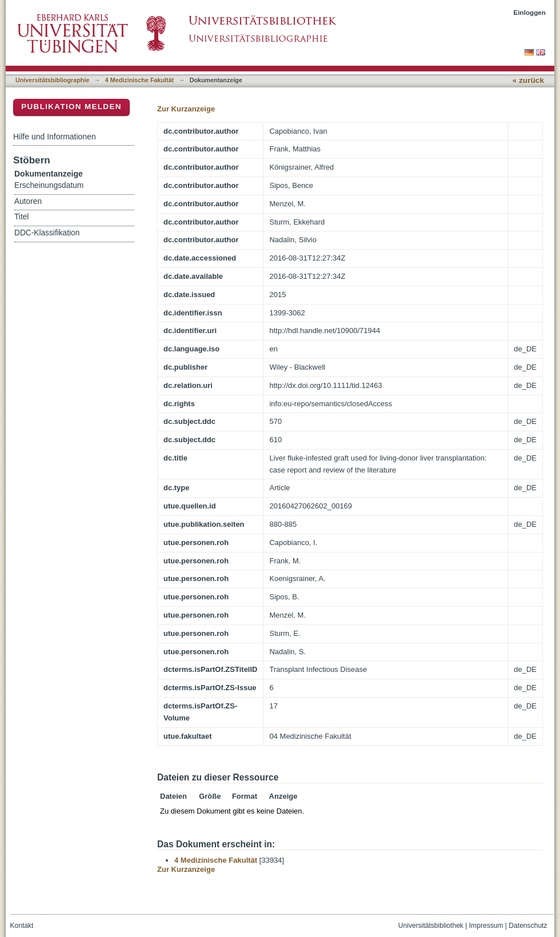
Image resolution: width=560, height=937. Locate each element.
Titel (21, 217)
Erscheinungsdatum (49, 185)
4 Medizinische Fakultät (139, 80)
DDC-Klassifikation (47, 233)
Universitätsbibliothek (431, 926)
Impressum (486, 926)
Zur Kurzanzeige (186, 109)
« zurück (528, 80)
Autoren (28, 201)
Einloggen (530, 12)
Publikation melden (71, 107)
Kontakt (22, 926)
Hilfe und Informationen (55, 137)
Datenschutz (528, 926)
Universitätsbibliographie (52, 80)
